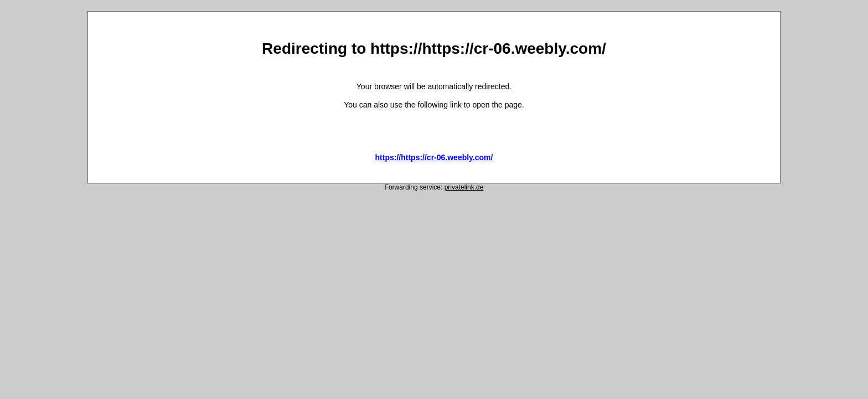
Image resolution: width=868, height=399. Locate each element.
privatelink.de (464, 187)
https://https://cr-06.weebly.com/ (434, 157)
